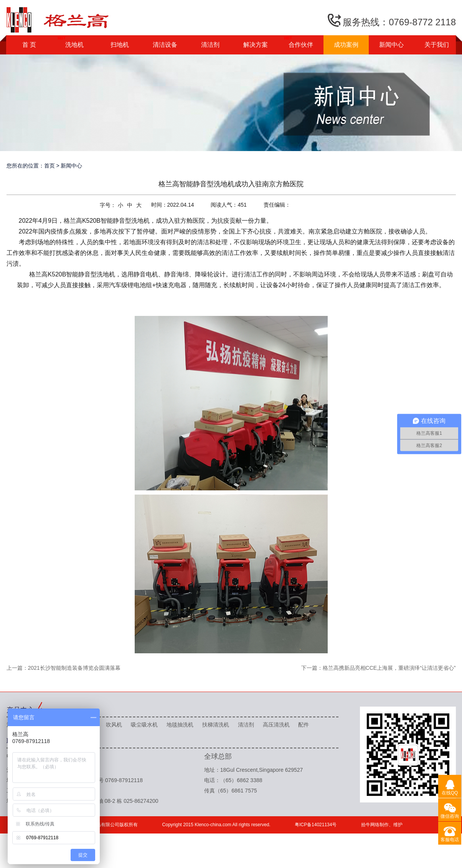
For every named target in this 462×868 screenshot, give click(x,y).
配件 (304, 725)
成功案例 (346, 45)
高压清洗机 (276, 725)
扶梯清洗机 (216, 725)
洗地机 (74, 45)
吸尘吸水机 (144, 725)
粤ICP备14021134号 (316, 825)
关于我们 (437, 45)
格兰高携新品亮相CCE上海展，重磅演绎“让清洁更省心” (389, 668)
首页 (49, 166)
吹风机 (114, 725)
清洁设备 (165, 45)
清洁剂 (210, 45)
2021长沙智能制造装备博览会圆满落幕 (74, 668)
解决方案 (256, 45)
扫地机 (120, 45)
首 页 (29, 45)
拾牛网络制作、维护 (382, 825)
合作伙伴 (301, 45)
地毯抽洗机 (180, 725)
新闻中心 (391, 45)
